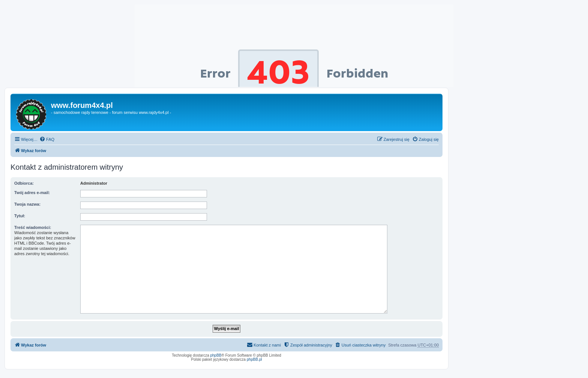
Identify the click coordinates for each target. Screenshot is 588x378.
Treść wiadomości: (33, 227)
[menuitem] (47, 139)
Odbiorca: (24, 183)
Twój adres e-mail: (32, 193)
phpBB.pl (254, 359)
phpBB (216, 355)
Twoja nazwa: (27, 204)
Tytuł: (20, 216)
